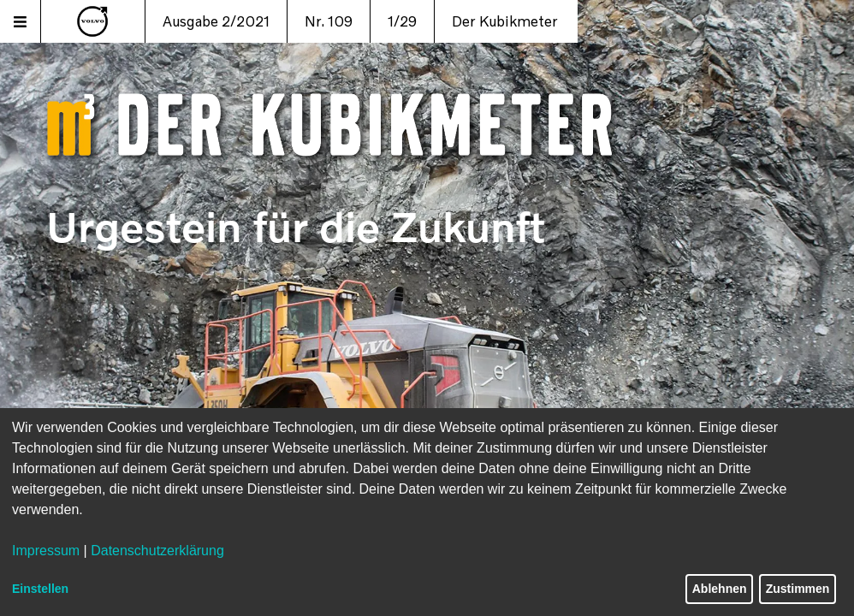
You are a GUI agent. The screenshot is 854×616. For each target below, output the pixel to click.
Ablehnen (720, 589)
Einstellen (40, 589)
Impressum (46, 551)
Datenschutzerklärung (157, 551)
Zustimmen (798, 589)
